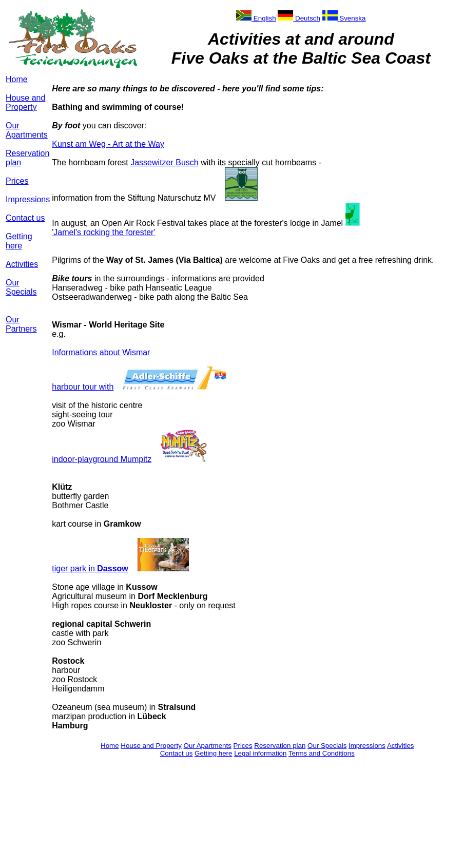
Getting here (19, 241)
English (256, 18)
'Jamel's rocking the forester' (103, 232)
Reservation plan (280, 746)
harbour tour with (83, 387)
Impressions (28, 199)
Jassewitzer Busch (165, 162)
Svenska (344, 18)
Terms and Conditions (322, 753)
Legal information (260, 753)
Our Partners (21, 324)
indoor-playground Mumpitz (102, 459)
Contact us (25, 218)
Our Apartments (27, 130)
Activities (22, 264)
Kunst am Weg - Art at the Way (108, 144)
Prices (17, 181)
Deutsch (299, 18)
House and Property (25, 102)
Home (17, 79)
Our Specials (21, 287)
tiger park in (90, 568)
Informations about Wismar (101, 352)
